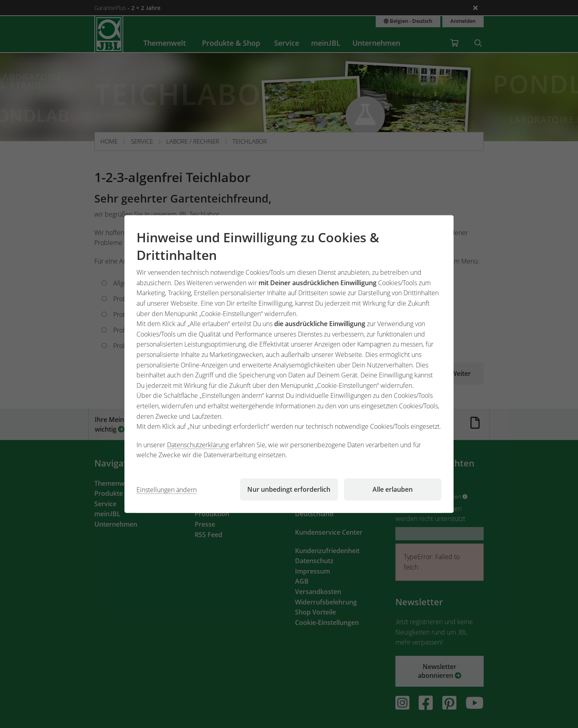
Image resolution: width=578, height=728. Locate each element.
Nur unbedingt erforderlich (289, 489)
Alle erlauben (393, 489)
